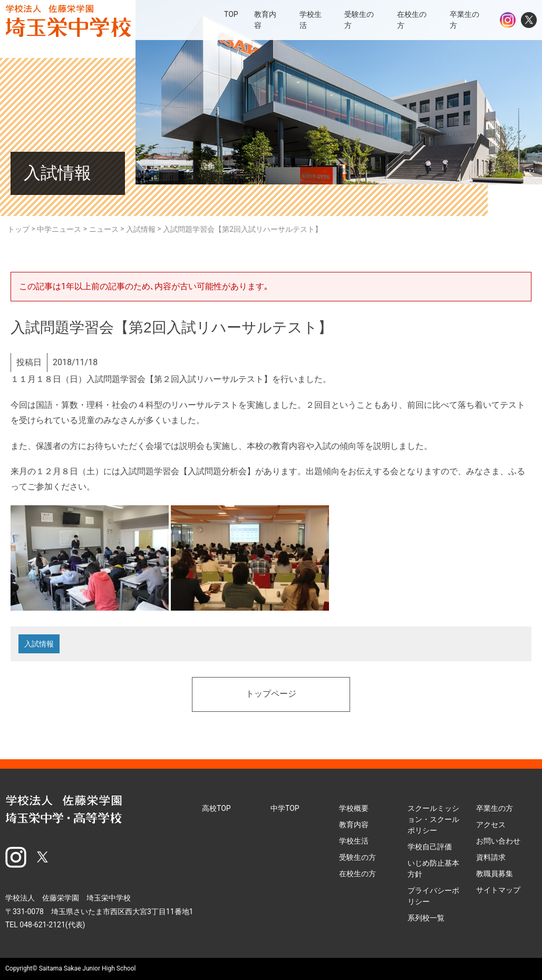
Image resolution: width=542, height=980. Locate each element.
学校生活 (354, 841)
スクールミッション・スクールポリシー (433, 819)
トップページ (271, 694)
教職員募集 (495, 874)
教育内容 (354, 825)
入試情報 (39, 644)
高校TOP (216, 808)
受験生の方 (357, 857)
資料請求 (491, 857)
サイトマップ (498, 890)
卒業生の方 (495, 808)
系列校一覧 (426, 918)
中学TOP (285, 808)
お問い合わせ (498, 841)
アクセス (491, 825)
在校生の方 (357, 874)
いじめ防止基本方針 (433, 869)
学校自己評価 (430, 847)
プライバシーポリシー (433, 896)
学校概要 (354, 808)
